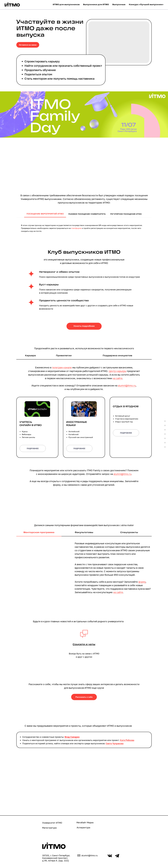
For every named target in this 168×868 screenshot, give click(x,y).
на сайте (117, 378)
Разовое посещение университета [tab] (87, 214)
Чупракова (118, 744)
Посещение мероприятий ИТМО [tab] (45, 214)
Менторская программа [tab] (39, 533)
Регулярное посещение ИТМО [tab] (126, 214)
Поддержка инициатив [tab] (117, 356)
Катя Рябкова (127, 740)
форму (142, 582)
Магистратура (49, 828)
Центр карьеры (117, 371)
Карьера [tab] (30, 356)
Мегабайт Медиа (85, 823)
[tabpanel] (84, 227)
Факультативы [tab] (84, 533)
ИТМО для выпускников (66, 5)
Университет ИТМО (52, 823)
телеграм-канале (62, 367)
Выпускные (119, 5)
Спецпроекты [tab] (129, 533)
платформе (76, 228)
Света (109, 744)
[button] (84, 424)
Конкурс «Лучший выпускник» (146, 5)
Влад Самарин (72, 737)
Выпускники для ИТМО (96, 5)
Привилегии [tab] (64, 356)
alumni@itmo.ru (127, 385)
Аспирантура (83, 828)
